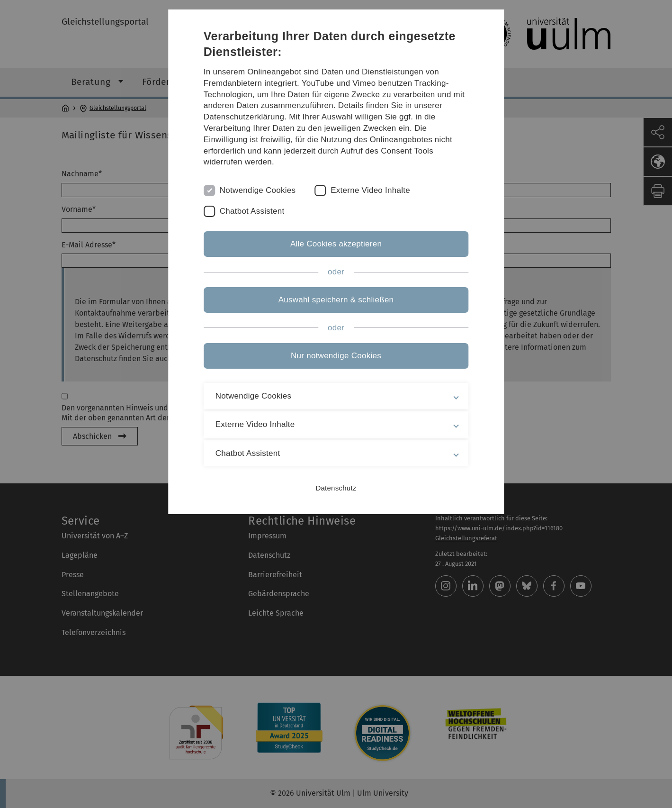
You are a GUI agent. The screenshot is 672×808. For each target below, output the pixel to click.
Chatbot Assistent (252, 211)
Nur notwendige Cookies (336, 356)
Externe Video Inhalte (370, 190)
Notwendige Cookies (258, 190)
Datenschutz (336, 488)
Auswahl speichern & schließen (336, 300)
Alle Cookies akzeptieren (336, 244)
